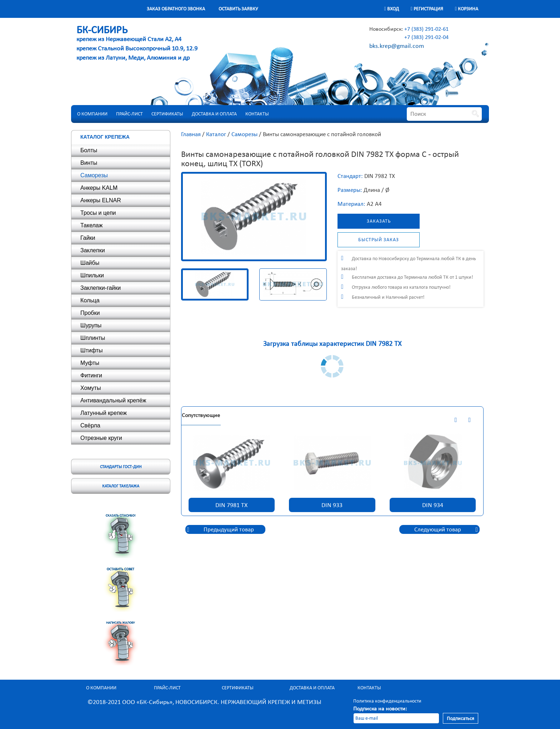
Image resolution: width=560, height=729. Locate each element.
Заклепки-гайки (101, 288)
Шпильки (92, 275)
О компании (92, 114)
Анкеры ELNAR (101, 200)
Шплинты (93, 338)
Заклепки (93, 250)
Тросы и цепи (98, 213)
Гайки (88, 238)
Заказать (379, 221)
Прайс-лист (129, 114)
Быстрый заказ (379, 240)
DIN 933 (332, 505)
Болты (89, 150)
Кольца (90, 300)
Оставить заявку (238, 9)
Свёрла (90, 425)
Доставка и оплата (214, 114)
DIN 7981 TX (231, 505)
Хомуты (91, 388)
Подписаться (461, 718)
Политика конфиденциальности (387, 701)
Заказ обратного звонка (176, 9)
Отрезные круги (101, 438)
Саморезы (94, 175)
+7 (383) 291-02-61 (426, 29)
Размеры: (350, 190)
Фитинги (91, 375)
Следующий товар (438, 529)
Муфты (90, 363)
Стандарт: (350, 176)
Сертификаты (167, 114)
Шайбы (90, 263)
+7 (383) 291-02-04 (426, 37)
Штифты (92, 350)
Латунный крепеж (104, 413)
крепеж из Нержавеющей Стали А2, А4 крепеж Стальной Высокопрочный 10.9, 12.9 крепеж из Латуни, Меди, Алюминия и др (137, 44)
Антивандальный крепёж (113, 400)
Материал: (351, 204)
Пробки (90, 313)
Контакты (257, 114)
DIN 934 (433, 505)
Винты (89, 163)
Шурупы (91, 325)
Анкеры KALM (99, 188)
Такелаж (91, 225)
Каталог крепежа (105, 137)
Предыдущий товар (229, 529)
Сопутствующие (201, 415)
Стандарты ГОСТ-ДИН (121, 467)
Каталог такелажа (121, 486)
